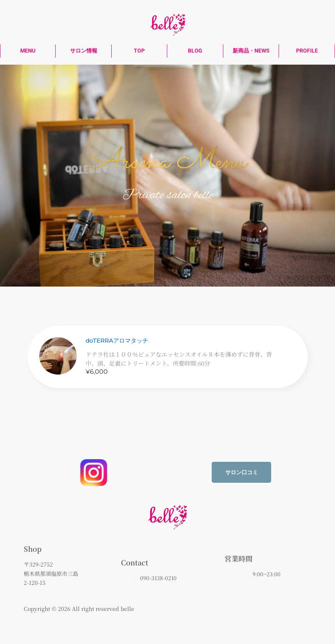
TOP (139, 51)
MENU (28, 51)
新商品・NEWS (251, 51)
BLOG (195, 51)
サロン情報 (84, 51)
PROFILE (307, 51)
